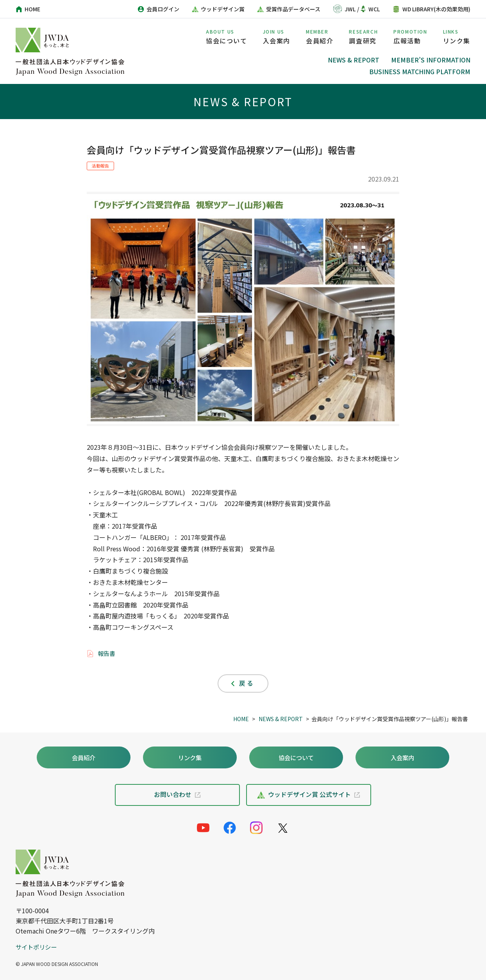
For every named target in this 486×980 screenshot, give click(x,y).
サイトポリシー (38, 947)
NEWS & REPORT (354, 60)
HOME (241, 719)
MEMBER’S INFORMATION (431, 60)
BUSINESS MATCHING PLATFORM (420, 71)
